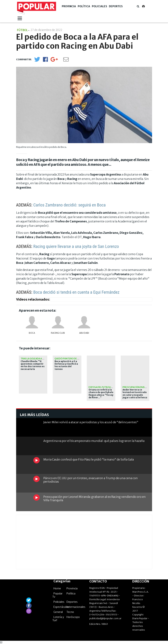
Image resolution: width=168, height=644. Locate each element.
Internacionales (76, 607)
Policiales (99, 6)
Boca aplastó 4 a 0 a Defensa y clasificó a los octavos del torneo (66, 365)
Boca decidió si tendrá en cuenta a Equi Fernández (76, 292)
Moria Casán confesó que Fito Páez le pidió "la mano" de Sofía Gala (89, 459)
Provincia (69, 6)
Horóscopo (73, 617)
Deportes (116, 6)
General (58, 612)
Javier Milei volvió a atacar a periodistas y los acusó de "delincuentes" (91, 422)
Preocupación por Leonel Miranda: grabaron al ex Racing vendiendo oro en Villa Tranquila (95, 498)
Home (57, 588)
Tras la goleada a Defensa (36, 359)
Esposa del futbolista (102, 387)
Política (84, 6)
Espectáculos (61, 607)
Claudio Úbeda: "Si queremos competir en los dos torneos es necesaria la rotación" (33, 367)
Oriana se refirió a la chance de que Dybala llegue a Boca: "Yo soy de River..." (101, 394)
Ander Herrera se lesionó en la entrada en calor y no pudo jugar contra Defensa (135, 394)
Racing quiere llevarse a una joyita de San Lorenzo (76, 246)
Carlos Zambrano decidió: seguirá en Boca (70, 205)
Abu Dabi (84, 333)
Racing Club (58, 333)
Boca (32, 333)
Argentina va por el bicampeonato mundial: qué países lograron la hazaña (94, 441)
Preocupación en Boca (136, 387)
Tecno (70, 612)
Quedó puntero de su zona (71, 359)
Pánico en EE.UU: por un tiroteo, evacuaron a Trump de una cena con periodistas (91, 480)
